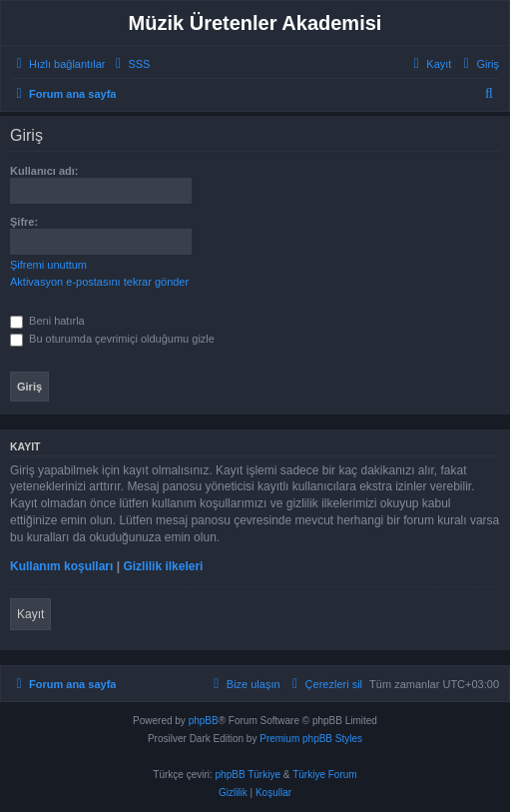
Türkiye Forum (324, 775)
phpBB (204, 721)
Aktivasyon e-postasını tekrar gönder (99, 282)
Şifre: (24, 222)
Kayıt (30, 614)
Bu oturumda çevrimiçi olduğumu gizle (112, 339)
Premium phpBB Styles (311, 739)
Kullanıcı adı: (44, 171)
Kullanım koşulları (61, 566)
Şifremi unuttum (48, 265)
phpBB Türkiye (248, 775)
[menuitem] (130, 64)
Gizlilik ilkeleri (163, 566)
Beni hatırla (47, 321)
